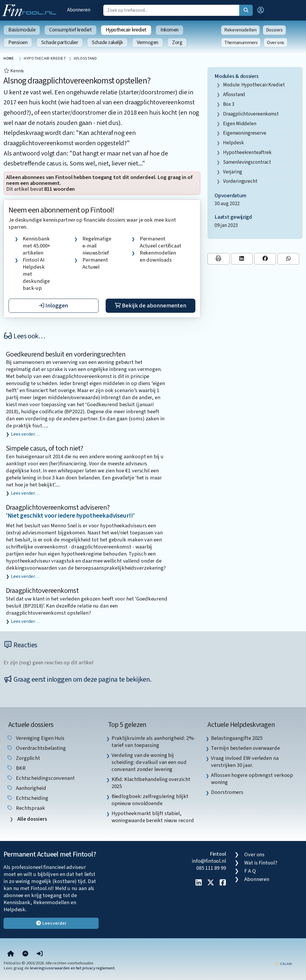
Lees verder (51, 923)
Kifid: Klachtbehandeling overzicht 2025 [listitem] (151, 783)
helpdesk (233, 143)
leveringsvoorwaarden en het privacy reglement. (73, 968)
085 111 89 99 (211, 868)
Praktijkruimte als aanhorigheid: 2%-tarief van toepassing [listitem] (153, 742)
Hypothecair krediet (126, 30)
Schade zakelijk (107, 42)
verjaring (232, 172)
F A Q (250, 871)
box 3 (229, 104)
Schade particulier (60, 42)
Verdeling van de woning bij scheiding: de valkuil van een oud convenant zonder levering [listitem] (149, 762)
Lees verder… (25, 434)
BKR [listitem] (16, 768)
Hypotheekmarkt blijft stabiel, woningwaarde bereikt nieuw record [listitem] (153, 817)
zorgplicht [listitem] (23, 758)
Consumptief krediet (70, 30)
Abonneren (79, 10)
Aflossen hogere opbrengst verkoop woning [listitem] (252, 779)
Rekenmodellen (240, 30)
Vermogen (148, 42)
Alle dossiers (32, 819)
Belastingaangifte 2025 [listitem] (237, 738)
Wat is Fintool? (261, 863)
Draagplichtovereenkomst (42, 591)
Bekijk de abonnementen (150, 306)
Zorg (177, 42)
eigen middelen (240, 124)
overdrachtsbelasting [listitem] (36, 748)
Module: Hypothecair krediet (254, 85)
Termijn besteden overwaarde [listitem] (245, 748)
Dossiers (274, 30)
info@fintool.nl (209, 861)
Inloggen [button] (53, 306)
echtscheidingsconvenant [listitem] (41, 778)
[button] (261, 10)
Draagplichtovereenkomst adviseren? (58, 507)
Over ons (276, 43)
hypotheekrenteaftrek (247, 152)
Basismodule (22, 30)
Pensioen (18, 42)
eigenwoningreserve (245, 133)
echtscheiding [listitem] (27, 798)
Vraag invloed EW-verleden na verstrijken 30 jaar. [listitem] (245, 762)
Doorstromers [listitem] (227, 792)
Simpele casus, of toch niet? (44, 448)
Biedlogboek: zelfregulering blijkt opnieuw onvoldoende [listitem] (150, 800)
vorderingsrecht (240, 181)
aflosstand (234, 95)
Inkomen (169, 30)
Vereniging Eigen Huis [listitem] (35, 738)
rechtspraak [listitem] (26, 808)
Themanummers (241, 43)
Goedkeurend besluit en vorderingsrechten (66, 354)
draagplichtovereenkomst (251, 114)
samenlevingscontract (247, 162)
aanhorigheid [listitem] (26, 788)
